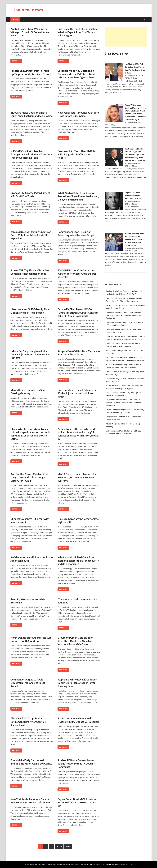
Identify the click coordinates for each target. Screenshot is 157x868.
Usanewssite (131, 75)
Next (68, 846)
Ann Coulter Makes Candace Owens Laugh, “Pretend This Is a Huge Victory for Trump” (31, 477)
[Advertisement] (126, 37)
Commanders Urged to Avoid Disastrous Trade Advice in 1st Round (28, 683)
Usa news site (116, 54)
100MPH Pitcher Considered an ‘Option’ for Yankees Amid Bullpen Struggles (77, 274)
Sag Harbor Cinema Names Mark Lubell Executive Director (133, 195)
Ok (132, 864)
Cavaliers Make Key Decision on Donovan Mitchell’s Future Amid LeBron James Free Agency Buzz (76, 74)
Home (15, 20)
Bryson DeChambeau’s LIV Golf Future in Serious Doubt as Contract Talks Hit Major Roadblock (78, 312)
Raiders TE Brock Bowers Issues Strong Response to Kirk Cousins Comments (76, 764)
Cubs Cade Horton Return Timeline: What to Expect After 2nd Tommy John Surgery (78, 32)
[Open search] (145, 20)
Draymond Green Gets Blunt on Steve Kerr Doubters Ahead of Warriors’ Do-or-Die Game (75, 641)
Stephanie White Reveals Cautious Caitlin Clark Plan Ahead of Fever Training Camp (77, 683)
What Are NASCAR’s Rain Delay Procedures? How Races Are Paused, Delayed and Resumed (78, 196)
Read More (15, 60)
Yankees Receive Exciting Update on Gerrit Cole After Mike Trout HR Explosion (31, 235)
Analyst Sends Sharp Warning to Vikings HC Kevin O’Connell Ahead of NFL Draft (30, 32)
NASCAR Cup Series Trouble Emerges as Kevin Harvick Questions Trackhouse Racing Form (31, 154)
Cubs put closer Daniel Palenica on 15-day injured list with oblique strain (77, 393)
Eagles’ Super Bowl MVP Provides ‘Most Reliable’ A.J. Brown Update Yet (77, 802)
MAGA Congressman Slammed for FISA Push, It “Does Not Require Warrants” (77, 477)
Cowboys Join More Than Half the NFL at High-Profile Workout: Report (77, 154)
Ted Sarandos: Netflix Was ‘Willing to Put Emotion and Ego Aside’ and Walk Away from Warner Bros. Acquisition (136, 155)
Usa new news (28, 10)
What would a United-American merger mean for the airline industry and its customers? (78, 561)
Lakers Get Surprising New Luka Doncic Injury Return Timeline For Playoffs (30, 354)
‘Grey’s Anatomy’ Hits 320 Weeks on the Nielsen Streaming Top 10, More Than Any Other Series (134, 239)
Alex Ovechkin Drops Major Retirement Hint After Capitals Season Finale (28, 722)
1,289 (59, 846)
